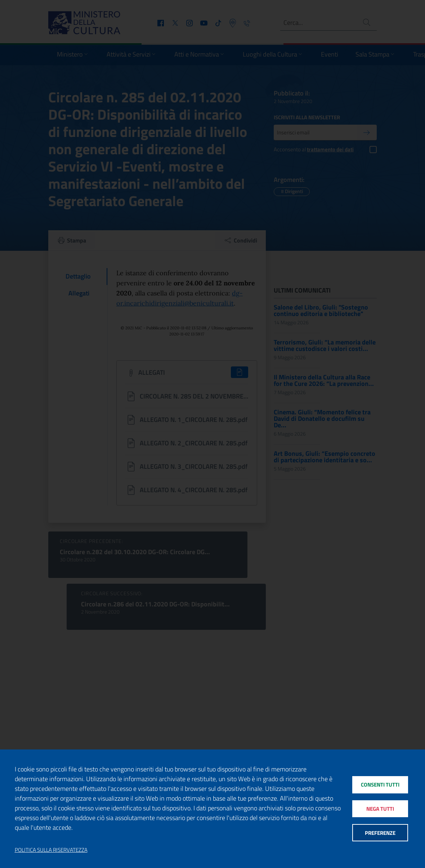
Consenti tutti (380, 785)
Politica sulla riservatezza (51, 850)
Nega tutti (380, 809)
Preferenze (380, 833)
